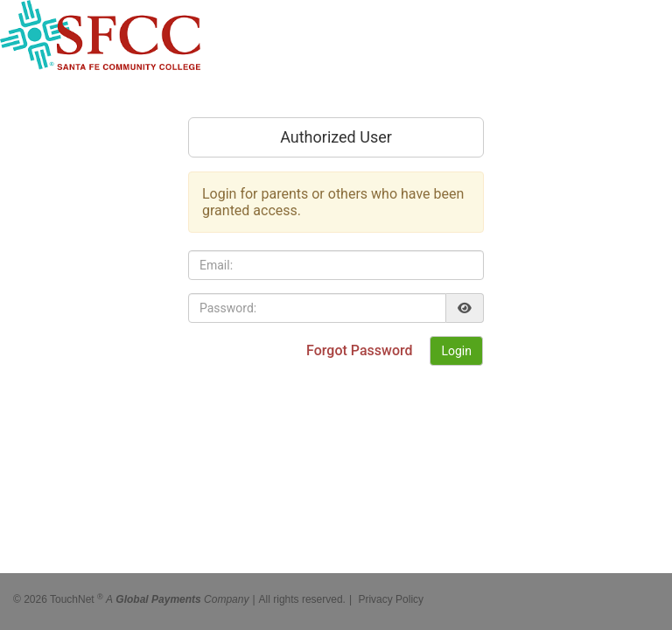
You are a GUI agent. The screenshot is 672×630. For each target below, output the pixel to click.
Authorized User (336, 137)
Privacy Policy (391, 595)
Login (456, 351)
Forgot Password (361, 350)
